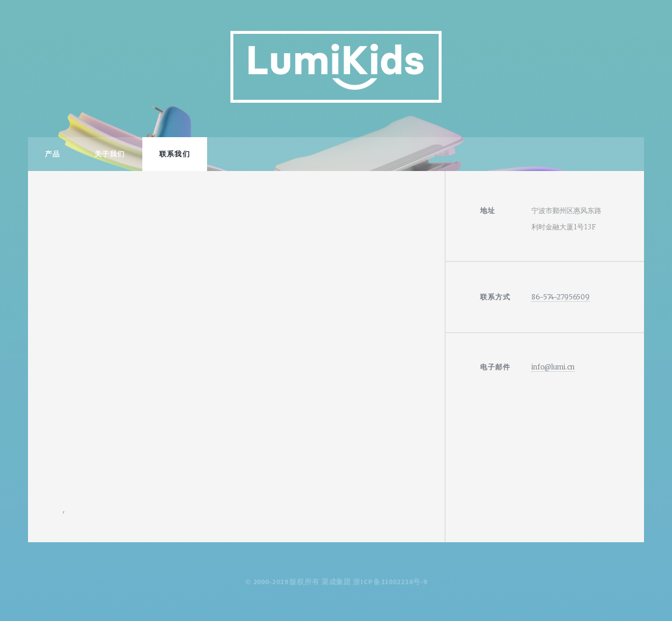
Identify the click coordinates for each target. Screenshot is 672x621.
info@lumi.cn (553, 367)
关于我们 (110, 154)
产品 (52, 154)
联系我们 (174, 154)
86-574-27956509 (561, 297)
